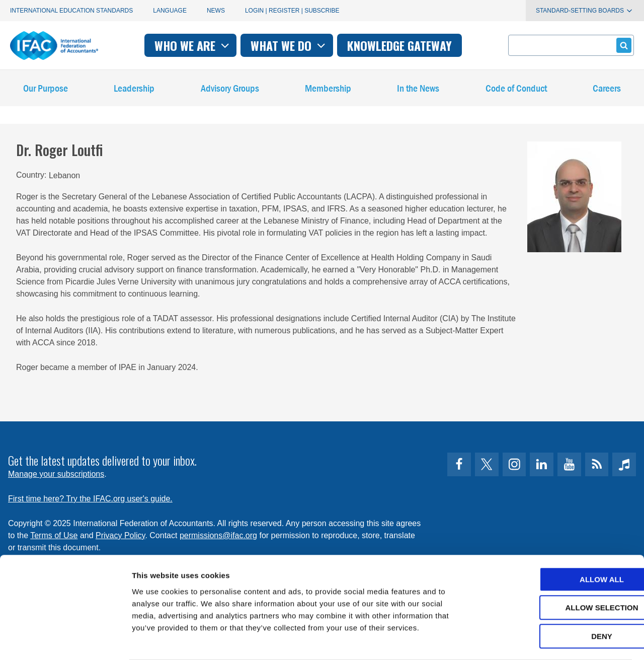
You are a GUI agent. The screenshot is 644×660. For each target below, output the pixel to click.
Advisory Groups (230, 90)
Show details (528, 640)
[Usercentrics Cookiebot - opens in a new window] (65, 640)
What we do (289, 45)
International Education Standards (71, 11)
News (216, 11)
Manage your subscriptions (56, 474)
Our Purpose (46, 90)
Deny (560, 596)
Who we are (193, 45)
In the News (418, 90)
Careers (607, 90)
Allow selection (560, 568)
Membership (328, 90)
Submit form (622, 45)
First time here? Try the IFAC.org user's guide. (90, 499)
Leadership (134, 90)
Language (170, 11)
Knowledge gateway (399, 45)
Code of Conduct (516, 90)
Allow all (560, 539)
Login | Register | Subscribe (292, 11)
